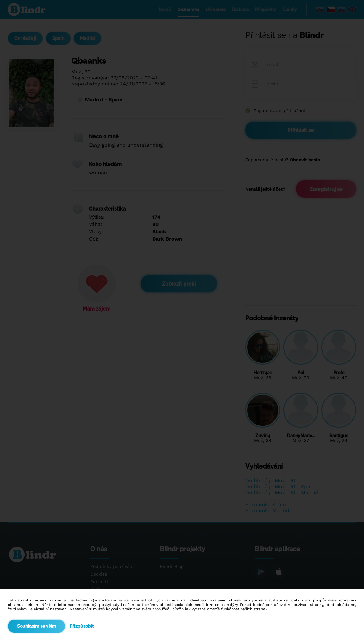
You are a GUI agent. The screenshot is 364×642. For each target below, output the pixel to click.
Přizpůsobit (82, 626)
